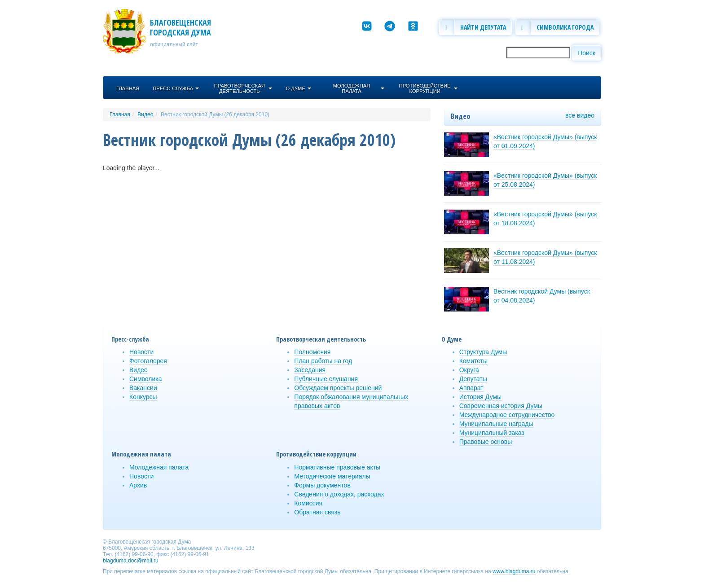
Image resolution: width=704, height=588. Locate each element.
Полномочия (312, 352)
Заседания (310, 370)
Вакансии (143, 388)
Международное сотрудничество (507, 415)
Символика (146, 379)
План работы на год (323, 361)
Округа (469, 370)
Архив (138, 485)
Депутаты (473, 379)
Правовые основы (486, 442)
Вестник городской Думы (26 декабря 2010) (215, 114)
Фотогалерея (148, 361)
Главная (120, 114)
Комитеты (473, 361)
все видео (580, 115)
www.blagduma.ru (514, 571)
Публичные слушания (326, 379)
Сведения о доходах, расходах (339, 494)
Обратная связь (317, 512)
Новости (141, 352)
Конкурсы (143, 397)
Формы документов (322, 485)
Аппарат (471, 388)
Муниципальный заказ (492, 433)
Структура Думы (483, 352)
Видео (145, 114)
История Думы (481, 397)
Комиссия (308, 503)
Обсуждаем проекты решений (338, 388)
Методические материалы (332, 476)
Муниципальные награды (496, 424)
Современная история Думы (501, 406)
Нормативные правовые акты (337, 467)
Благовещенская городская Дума (180, 27)
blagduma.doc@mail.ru (131, 561)
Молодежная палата (159, 467)
